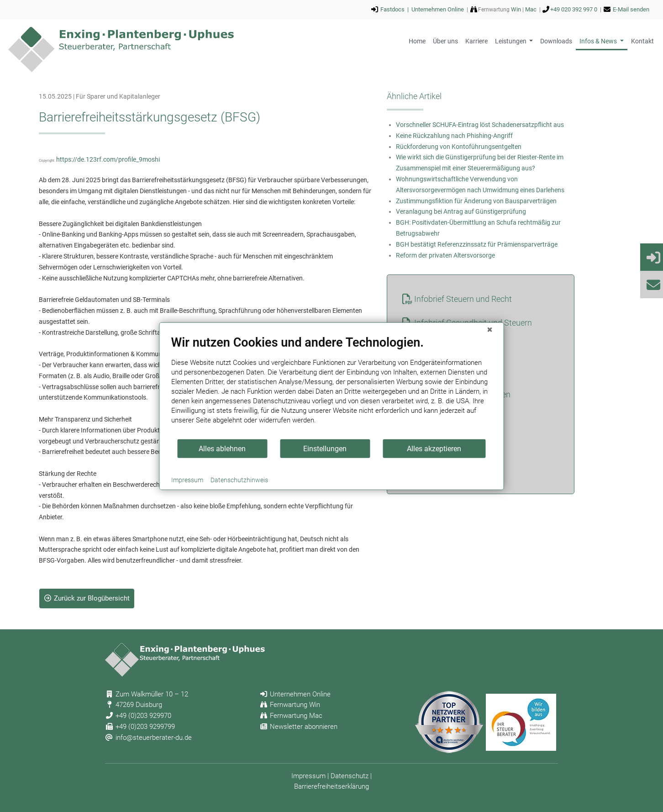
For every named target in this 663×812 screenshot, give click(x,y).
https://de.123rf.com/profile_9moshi (108, 159)
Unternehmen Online (438, 9)
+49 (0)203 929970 (143, 716)
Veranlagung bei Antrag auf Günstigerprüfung (461, 211)
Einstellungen (325, 448)
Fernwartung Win (295, 705)
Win (516, 9)
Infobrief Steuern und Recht (463, 299)
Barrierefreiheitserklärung (331, 786)
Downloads (556, 41)
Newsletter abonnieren (304, 727)
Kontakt (642, 41)
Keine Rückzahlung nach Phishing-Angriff (454, 136)
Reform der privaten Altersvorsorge (445, 255)
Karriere (476, 41)
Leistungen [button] (511, 41)
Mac (531, 9)
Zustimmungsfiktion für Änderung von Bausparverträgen (476, 201)
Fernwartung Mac (296, 716)
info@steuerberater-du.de (154, 738)
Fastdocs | (396, 9)
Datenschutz (350, 776)
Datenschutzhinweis (239, 480)
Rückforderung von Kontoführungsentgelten (459, 147)
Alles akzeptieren (434, 448)
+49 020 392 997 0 (574, 9)
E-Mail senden (631, 9)
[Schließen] (490, 330)
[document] (332, 387)
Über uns (445, 41)
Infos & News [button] (599, 41)
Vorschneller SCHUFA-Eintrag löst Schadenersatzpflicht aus (480, 125)
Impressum (308, 776)
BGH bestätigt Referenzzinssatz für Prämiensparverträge (477, 244)
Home (417, 41)
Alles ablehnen (222, 448)
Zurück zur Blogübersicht (87, 598)
